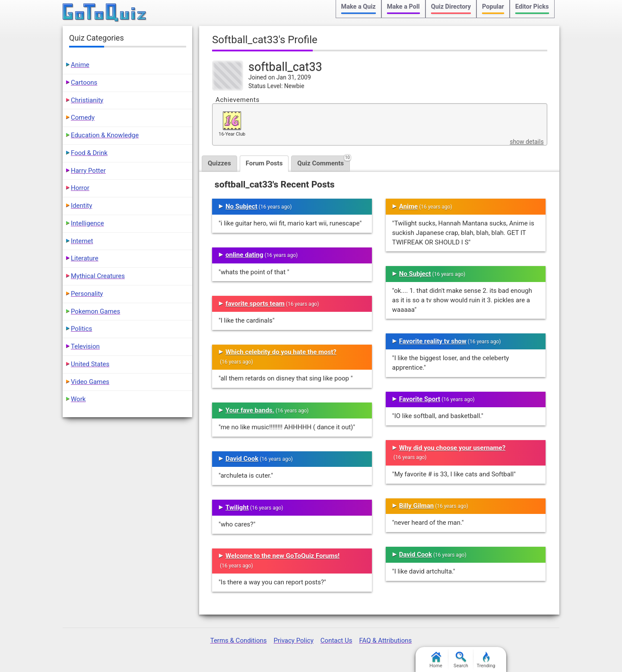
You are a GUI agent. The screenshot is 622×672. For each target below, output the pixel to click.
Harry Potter (88, 171)
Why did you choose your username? (452, 448)
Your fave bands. (250, 410)
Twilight (237, 507)
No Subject (241, 206)
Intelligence (87, 223)
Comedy (83, 117)
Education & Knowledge (105, 135)
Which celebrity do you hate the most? (281, 352)
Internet (82, 241)
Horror (80, 188)
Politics (81, 329)
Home (436, 660)
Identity (81, 206)
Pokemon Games (95, 311)
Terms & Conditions (239, 640)
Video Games (90, 382)
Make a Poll (403, 7)
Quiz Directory (451, 7)
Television (85, 346)
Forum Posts (264, 163)
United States (90, 364)
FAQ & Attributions (385, 640)
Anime (408, 206)
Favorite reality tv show (433, 341)
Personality (87, 294)
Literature (85, 258)
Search (461, 660)
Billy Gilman (416, 506)
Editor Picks (532, 7)
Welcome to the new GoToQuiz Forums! (282, 556)
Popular (493, 7)
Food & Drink (89, 153)
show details (527, 142)
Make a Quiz (359, 7)
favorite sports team (255, 304)
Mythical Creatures (98, 276)
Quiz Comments (324, 161)
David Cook (242, 459)
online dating (244, 255)
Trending (486, 660)
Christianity (87, 100)
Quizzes (219, 163)
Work (78, 399)
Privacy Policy (293, 640)
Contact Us (336, 640)
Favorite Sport (420, 399)
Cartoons (84, 82)
